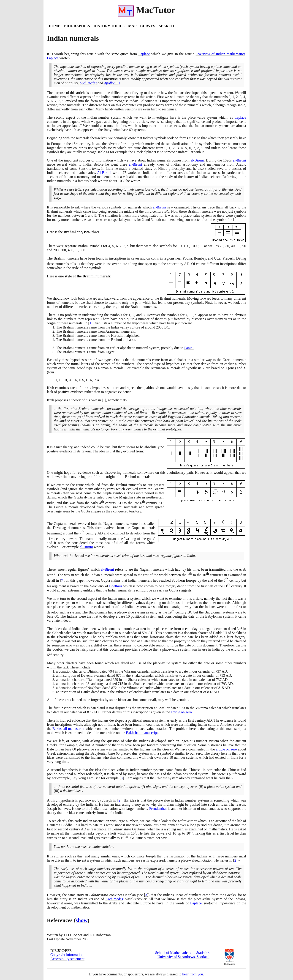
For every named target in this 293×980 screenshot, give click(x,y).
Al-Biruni (104, 173)
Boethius (116, 586)
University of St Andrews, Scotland (183, 957)
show (82, 920)
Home (55, 26)
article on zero (182, 712)
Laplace (144, 54)
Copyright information (67, 955)
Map (132, 26)
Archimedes (88, 83)
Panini (189, 348)
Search (167, 26)
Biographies (77, 26)
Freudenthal (158, 809)
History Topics (109, 26)
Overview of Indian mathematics (220, 54)
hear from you (193, 974)
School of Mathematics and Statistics (182, 953)
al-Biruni (197, 160)
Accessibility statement (67, 959)
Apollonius (112, 83)
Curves (148, 26)
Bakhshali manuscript (68, 729)
